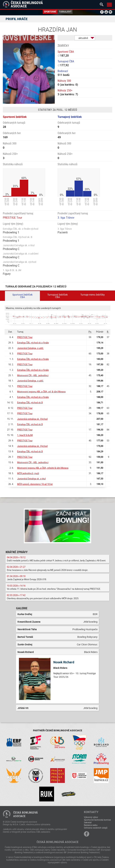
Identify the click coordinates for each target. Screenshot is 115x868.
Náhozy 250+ (65, 90)
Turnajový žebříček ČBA (57, 296)
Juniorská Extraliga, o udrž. (30, 348)
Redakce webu (91, 825)
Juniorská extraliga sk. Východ (32, 419)
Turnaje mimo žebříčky (93, 295)
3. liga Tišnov (66, 218)
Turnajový (65, 12)
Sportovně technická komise (97, 820)
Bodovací (63, 71)
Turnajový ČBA (66, 61)
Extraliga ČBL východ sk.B (30, 402)
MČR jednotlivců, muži (28, 473)
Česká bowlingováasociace (26, 814)
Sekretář (88, 822)
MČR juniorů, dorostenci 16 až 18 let (35, 484)
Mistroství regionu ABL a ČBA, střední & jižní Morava (43, 468)
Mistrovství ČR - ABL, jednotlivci (33, 375)
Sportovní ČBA (66, 52)
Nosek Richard (64, 662)
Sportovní (50, 12)
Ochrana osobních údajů (96, 828)
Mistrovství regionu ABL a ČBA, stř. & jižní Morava (41, 392)
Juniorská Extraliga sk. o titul (31, 479)
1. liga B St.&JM (25, 435)
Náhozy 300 (64, 81)
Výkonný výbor (91, 817)
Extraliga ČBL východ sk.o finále (33, 343)
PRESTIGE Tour (12, 218)
